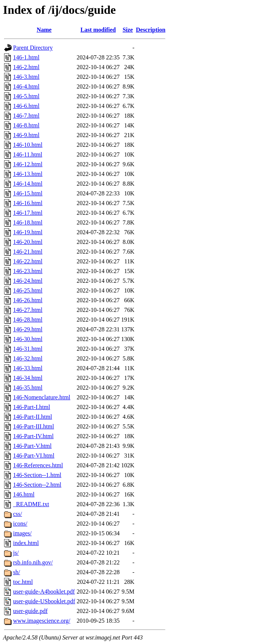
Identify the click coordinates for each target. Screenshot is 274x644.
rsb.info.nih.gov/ (33, 562)
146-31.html (28, 349)
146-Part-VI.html (34, 456)
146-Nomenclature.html (42, 397)
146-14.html (28, 184)
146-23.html (28, 271)
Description (151, 30)
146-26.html (28, 300)
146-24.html (28, 281)
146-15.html (28, 193)
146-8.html (26, 125)
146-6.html (26, 106)
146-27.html (28, 310)
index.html (26, 543)
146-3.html (26, 77)
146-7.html (26, 116)
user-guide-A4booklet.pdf (44, 592)
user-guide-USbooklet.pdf (44, 601)
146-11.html (28, 154)
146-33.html (28, 368)
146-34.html (28, 378)
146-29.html (28, 329)
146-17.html (28, 213)
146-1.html (26, 57)
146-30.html (28, 339)
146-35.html (28, 388)
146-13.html (28, 174)
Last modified (98, 30)
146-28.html (28, 320)
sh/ (17, 572)
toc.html (23, 582)
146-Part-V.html (32, 446)
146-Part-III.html (34, 426)
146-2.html (26, 67)
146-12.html (28, 164)
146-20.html (28, 242)
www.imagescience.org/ (42, 621)
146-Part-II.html (32, 417)
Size (128, 30)
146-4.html (26, 86)
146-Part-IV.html (33, 436)
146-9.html (26, 135)
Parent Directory (33, 48)
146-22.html (28, 261)
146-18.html (28, 222)
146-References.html (38, 465)
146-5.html (26, 96)
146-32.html (28, 358)
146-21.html (28, 252)
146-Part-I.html (32, 407)
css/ (18, 514)
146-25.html (28, 290)
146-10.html (28, 145)
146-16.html (28, 203)
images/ (22, 533)
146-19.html (28, 232)
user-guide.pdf (30, 611)
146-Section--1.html (37, 475)
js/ (16, 553)
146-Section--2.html (37, 485)
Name (44, 30)
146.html (24, 494)
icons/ (20, 524)
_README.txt (31, 504)
